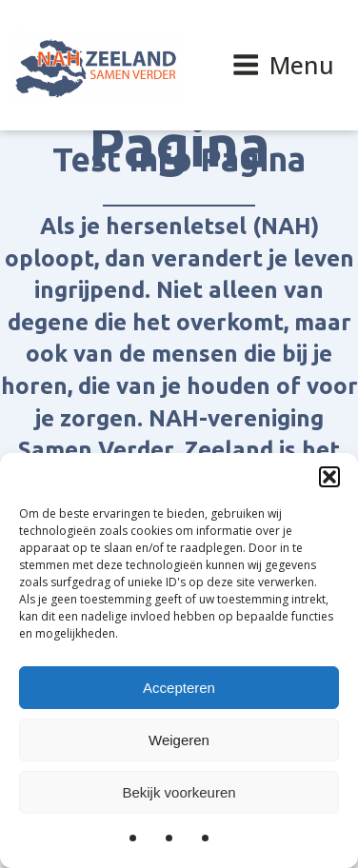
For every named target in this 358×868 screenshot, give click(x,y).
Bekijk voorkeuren (179, 792)
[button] (329, 477)
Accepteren (179, 688)
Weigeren (179, 740)
